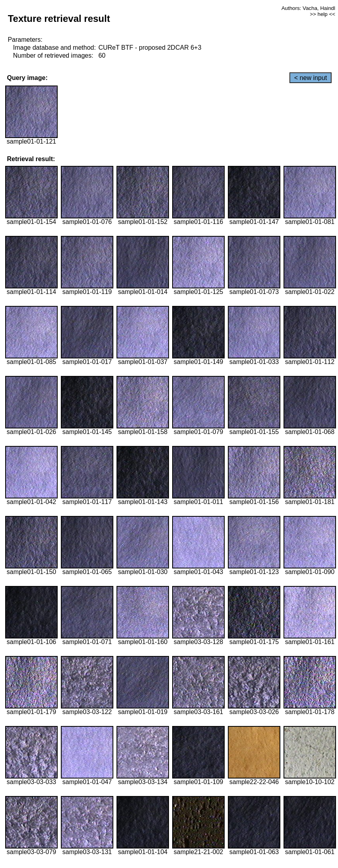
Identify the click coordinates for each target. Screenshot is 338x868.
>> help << (322, 14)
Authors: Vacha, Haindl (308, 8)
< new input (311, 78)
